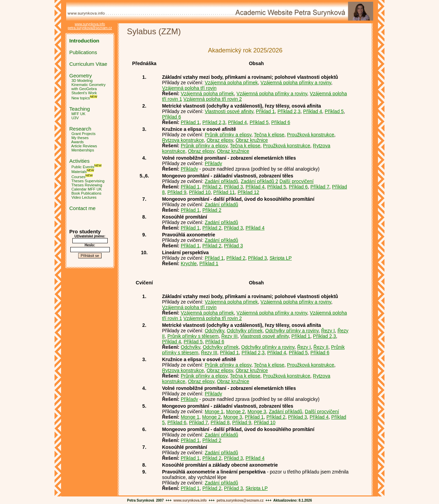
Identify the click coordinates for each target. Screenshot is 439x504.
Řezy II (321, 347)
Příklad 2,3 (289, 111)
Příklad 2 (212, 187)
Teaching (80, 109)
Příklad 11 (224, 192)
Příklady (213, 163)
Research (80, 129)
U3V (75, 118)
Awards (78, 142)
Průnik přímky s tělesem (193, 336)
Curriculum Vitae (88, 64)
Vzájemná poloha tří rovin (189, 88)
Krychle (189, 263)
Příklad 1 (265, 111)
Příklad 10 (200, 192)
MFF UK (78, 114)
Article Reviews (84, 146)
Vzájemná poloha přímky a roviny (296, 83)
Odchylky (215, 331)
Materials (79, 172)
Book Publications (86, 193)
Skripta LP (281, 258)
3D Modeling (82, 81)
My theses (80, 138)
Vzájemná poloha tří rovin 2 (213, 99)
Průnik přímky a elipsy (228, 135)
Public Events (83, 167)
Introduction (84, 41)
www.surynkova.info (90, 24)
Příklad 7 (320, 187)
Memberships (83, 150)
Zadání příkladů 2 (259, 181)
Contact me (82, 208)
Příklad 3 (233, 187)
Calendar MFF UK (87, 189)
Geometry (81, 76)
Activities (79, 161)
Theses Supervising (88, 181)
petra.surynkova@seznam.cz (90, 28)
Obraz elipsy (220, 140)
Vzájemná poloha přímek (231, 83)
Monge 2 (235, 411)
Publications (83, 52)
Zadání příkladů (221, 181)
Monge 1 (214, 411)
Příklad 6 (171, 117)
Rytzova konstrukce (183, 140)
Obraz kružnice (252, 140)
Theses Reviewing (87, 185)
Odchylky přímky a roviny (292, 331)
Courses (78, 177)
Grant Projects (83, 134)
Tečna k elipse (269, 135)
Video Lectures (84, 197)
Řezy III (229, 336)
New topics (81, 98)
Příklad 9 (177, 192)
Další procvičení (297, 181)
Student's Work (84, 93)
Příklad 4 (313, 111)
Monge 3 (257, 411)
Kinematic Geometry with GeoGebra (87, 87)
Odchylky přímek (245, 331)
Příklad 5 (334, 111)
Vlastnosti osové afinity (229, 111)
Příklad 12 (248, 192)
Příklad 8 (220, 422)
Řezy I (328, 331)
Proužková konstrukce (311, 135)
